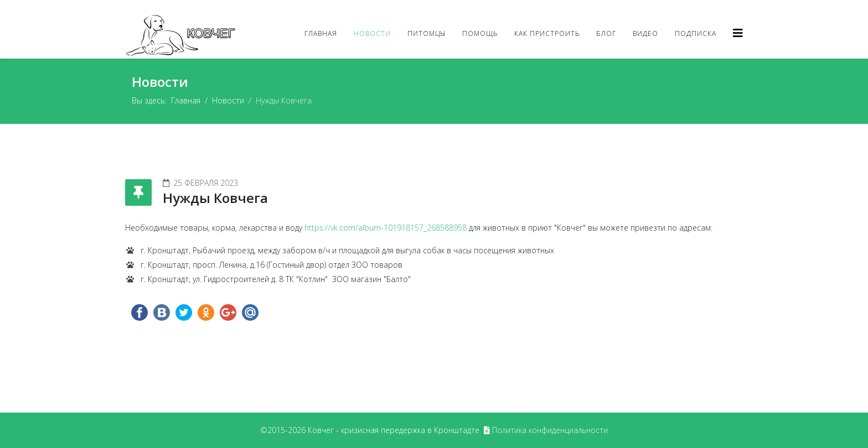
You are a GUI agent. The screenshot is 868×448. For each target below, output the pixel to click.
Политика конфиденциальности (550, 430)
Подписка (696, 33)
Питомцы (427, 33)
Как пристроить (547, 33)
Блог (606, 33)
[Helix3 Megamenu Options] (738, 33)
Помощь (480, 33)
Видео (645, 33)
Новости (372, 33)
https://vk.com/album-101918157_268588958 (386, 228)
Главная (321, 33)
